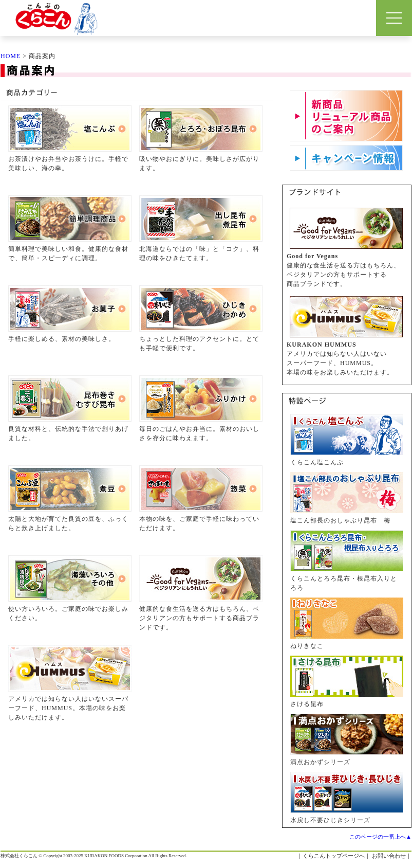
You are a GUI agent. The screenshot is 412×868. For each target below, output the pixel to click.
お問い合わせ (389, 856)
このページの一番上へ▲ (380, 837)
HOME (11, 56)
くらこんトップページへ (334, 856)
